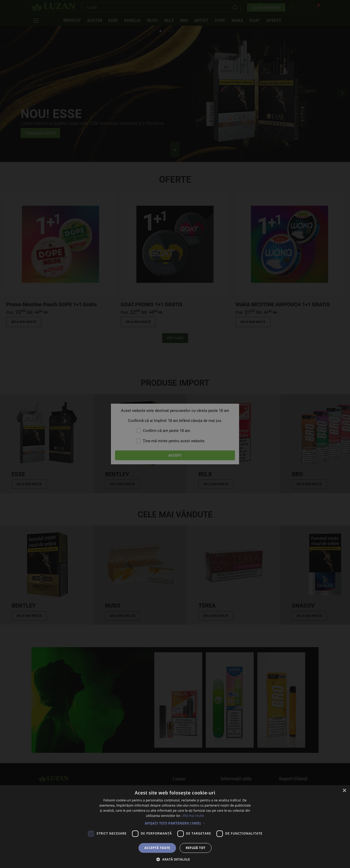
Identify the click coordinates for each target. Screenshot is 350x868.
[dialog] (175, 434)
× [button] (344, 791)
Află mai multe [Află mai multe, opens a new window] (193, 816)
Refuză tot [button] (196, 848)
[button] (175, 823)
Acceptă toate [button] (157, 848)
